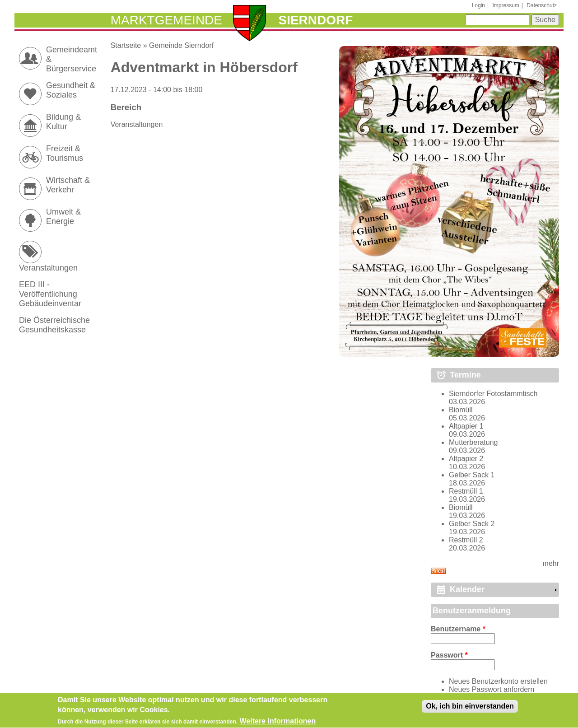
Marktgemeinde (166, 20)
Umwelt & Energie (63, 217)
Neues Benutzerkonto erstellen (498, 681)
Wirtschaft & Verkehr (68, 185)
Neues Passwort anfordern (492, 689)
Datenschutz (542, 5)
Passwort (449, 655)
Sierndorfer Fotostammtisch (493, 394)
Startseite (126, 45)
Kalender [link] (467, 589)
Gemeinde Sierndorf (181, 45)
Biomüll (461, 410)
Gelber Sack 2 (472, 524)
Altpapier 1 (466, 426)
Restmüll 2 (466, 540)
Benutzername (458, 629)
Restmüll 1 (466, 491)
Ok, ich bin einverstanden (470, 708)
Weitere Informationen (278, 724)
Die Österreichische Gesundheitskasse (54, 325)
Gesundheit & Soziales (71, 90)
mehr (551, 563)
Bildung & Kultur (63, 122)
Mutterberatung (473, 442)
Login (478, 5)
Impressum (506, 5)
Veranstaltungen (137, 124)
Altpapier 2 (466, 459)
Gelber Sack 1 (472, 475)
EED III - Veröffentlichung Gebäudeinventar (50, 294)
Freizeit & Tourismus (65, 153)
